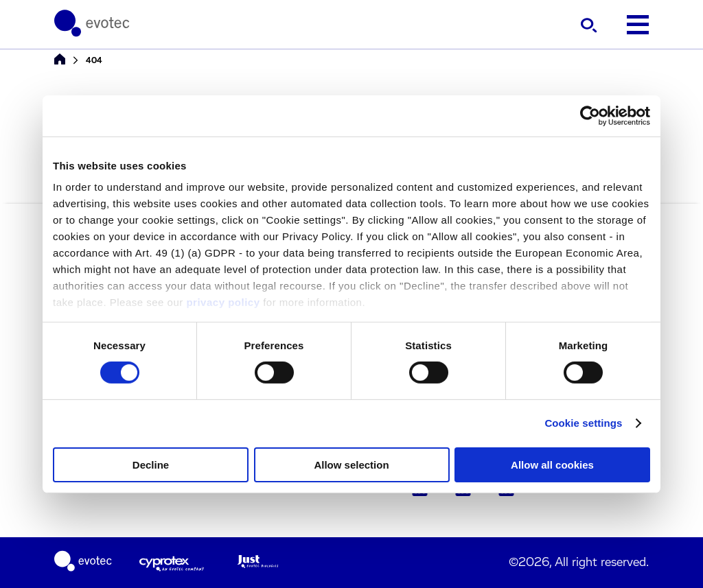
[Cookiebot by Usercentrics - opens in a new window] (590, 115)
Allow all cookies (552, 465)
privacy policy (223, 302)
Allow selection (351, 465)
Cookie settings (583, 423)
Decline (151, 465)
